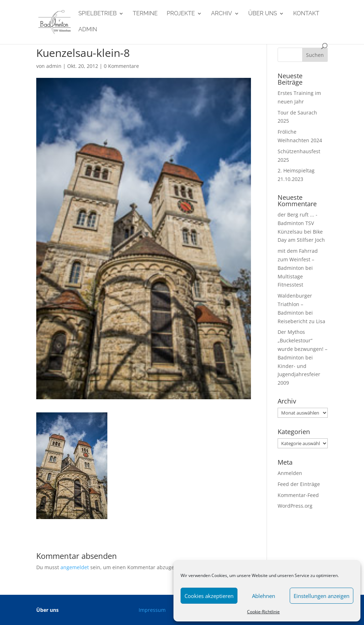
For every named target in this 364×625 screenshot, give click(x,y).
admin (88, 30)
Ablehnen (264, 596)
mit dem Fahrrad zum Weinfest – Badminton (298, 259)
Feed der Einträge (299, 484)
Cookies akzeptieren (209, 596)
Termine (145, 14)
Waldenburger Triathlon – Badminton (295, 304)
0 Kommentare (121, 66)
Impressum (152, 610)
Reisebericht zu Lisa (301, 321)
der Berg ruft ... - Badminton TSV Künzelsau (298, 223)
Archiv (222, 14)
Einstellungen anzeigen (322, 596)
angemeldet (75, 567)
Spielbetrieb (97, 14)
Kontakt (306, 14)
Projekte (181, 14)
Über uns (263, 14)
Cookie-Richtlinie (263, 612)
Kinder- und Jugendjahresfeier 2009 (299, 375)
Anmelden (290, 473)
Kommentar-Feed (298, 495)
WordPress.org (295, 506)
